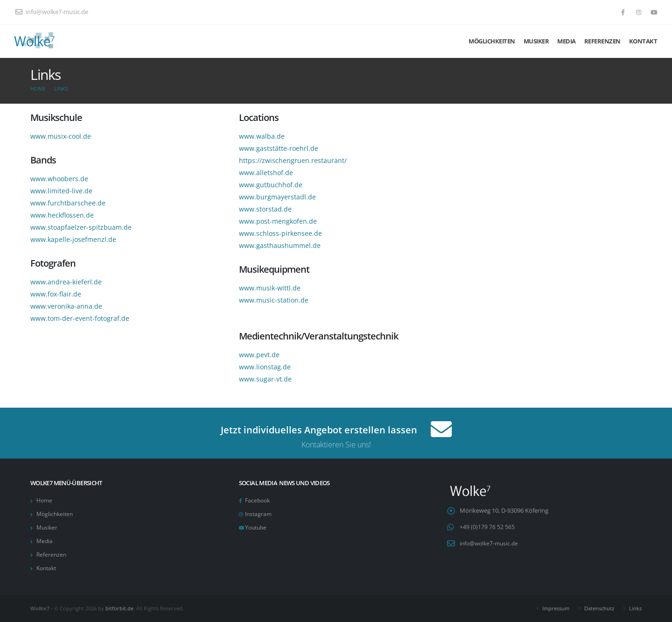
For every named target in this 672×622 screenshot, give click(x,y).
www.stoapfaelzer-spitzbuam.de (81, 227)
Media (567, 41)
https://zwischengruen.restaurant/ (293, 160)
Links (61, 88)
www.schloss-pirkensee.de (280, 233)
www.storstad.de (265, 209)
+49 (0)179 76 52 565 (487, 527)
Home (38, 88)
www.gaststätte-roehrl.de (279, 148)
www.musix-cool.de (61, 136)
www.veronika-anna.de (66, 306)
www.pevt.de (259, 355)
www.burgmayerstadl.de (277, 197)
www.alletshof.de (266, 173)
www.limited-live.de (61, 191)
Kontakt (643, 41)
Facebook (259, 500)
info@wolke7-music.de (52, 12)
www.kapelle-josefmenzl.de (73, 239)
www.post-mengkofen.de (278, 221)
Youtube (257, 527)
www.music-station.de (274, 300)
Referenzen (602, 41)
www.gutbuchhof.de (271, 185)
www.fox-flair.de (56, 294)
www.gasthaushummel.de (280, 245)
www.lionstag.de (265, 367)
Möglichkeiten (492, 41)
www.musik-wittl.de (270, 288)
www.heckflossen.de (62, 215)
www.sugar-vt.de (265, 379)
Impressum (556, 608)
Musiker (536, 41)
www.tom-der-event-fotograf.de (80, 318)
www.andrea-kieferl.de (66, 282)
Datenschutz (599, 608)
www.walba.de (262, 136)
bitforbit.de (119, 608)
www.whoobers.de (59, 179)
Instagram (259, 514)
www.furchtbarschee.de (68, 203)
